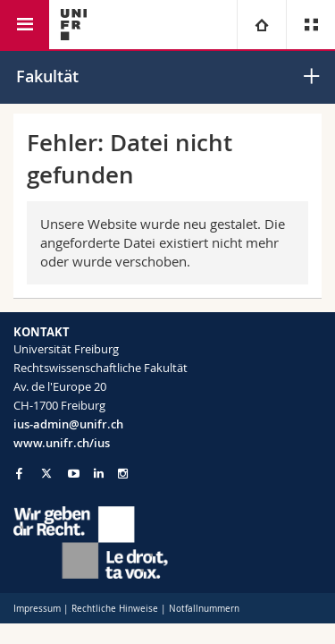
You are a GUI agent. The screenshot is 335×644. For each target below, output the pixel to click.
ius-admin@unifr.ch (68, 424)
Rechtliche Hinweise (115, 609)
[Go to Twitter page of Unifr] (46, 473)
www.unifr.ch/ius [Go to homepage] (62, 443)
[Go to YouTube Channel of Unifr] (74, 474)
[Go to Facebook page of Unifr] (19, 473)
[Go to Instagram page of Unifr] (123, 474)
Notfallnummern (204, 609)
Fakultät (47, 76)
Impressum (37, 609)
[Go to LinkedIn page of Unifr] (99, 474)
